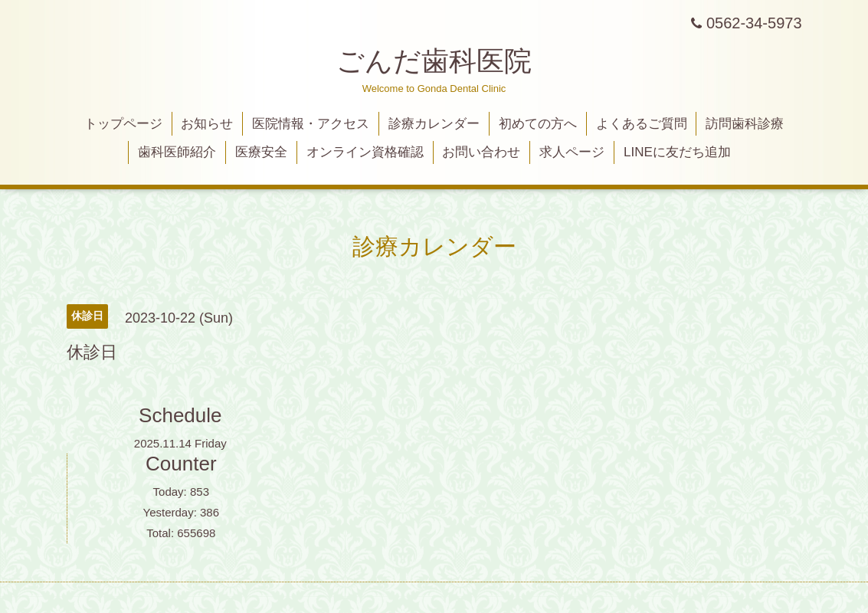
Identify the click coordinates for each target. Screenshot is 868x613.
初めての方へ (538, 124)
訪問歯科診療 (745, 124)
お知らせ (207, 124)
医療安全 (261, 152)
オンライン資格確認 (365, 152)
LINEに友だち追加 (677, 152)
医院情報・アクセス (311, 124)
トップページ (123, 124)
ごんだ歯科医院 (434, 61)
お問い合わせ (481, 152)
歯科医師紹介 (177, 152)
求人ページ (572, 152)
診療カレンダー (434, 124)
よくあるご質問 (642, 124)
